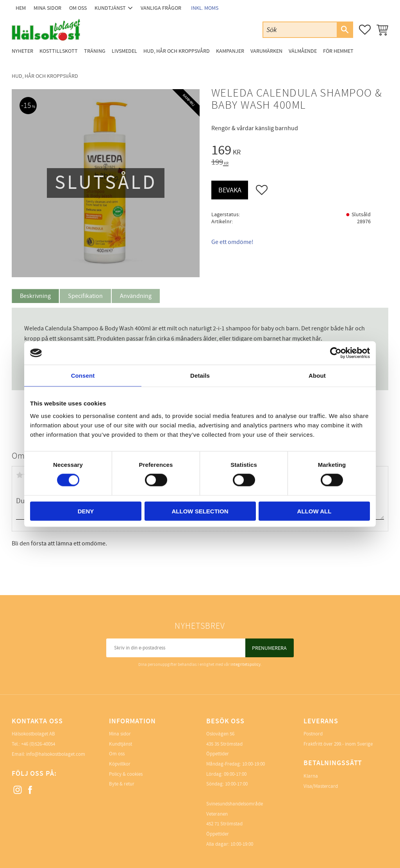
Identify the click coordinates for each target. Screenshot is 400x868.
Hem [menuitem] (21, 8)
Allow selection (200, 511)
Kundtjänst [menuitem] (110, 8)
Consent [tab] (83, 376)
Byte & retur (122, 784)
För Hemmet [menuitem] (338, 51)
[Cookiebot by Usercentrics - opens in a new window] (336, 353)
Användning (136, 296)
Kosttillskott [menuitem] (59, 51)
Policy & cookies (126, 774)
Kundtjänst (121, 744)
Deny (86, 511)
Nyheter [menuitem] (22, 51)
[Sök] (345, 30)
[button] (365, 30)
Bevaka (230, 190)
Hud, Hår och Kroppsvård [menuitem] (177, 51)
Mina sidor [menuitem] (47, 8)
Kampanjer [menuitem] (230, 51)
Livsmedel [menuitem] (124, 51)
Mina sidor (120, 734)
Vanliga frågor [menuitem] (161, 8)
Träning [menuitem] (95, 51)
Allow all (314, 511)
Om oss (117, 754)
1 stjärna (20, 475)
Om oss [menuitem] (78, 8)
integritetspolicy (246, 664)
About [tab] (317, 376)
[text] (300, 152)
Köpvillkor (120, 764)
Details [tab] (200, 376)
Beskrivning (35, 296)
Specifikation (85, 296)
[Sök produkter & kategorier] (300, 30)
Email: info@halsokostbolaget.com (48, 754)
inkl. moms (205, 8)
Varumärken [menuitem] (266, 51)
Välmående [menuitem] (303, 51)
